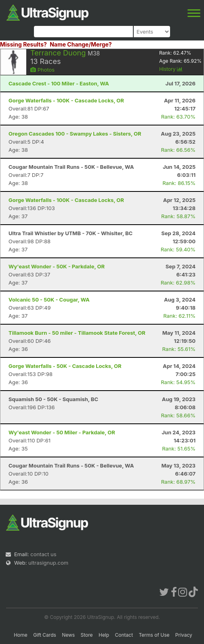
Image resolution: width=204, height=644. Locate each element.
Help (104, 635)
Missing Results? (23, 44)
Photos (42, 70)
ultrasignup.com (48, 563)
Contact (124, 635)
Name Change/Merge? (81, 44)
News (68, 635)
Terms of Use (154, 635)
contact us (43, 554)
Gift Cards (45, 635)
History (171, 69)
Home (21, 635)
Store (87, 635)
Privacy (184, 635)
